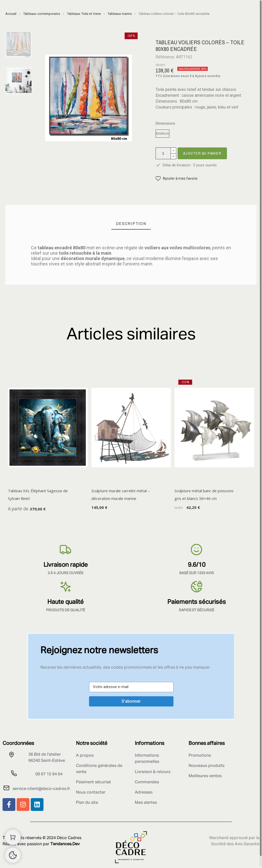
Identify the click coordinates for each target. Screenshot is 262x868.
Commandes (147, 782)
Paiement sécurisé (93, 782)
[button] (177, 179)
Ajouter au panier (202, 153)
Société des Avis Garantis (235, 844)
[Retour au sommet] (13, 855)
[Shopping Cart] (13, 837)
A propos (85, 756)
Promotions (200, 756)
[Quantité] (163, 153)
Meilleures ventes (205, 776)
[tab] (131, 224)
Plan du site (87, 803)
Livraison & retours (153, 772)
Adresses (144, 792)
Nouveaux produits (206, 766)
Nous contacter (91, 792)
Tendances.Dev (65, 844)
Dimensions (165, 124)
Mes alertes (146, 803)
